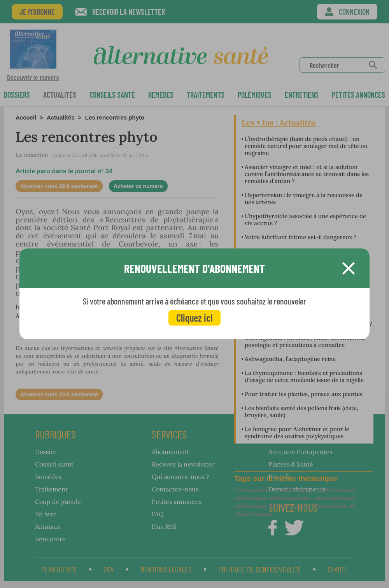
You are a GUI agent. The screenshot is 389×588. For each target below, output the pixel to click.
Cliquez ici (194, 318)
